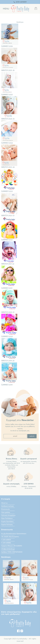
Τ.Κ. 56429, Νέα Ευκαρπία (10, 537)
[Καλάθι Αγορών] (36, 9)
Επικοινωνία (5, 509)
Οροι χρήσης (6, 512)
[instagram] (22, 631)
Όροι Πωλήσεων (7, 518)
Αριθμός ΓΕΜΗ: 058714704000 (12, 552)
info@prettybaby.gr (8, 549)
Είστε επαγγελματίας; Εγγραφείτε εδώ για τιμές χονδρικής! (19, 613)
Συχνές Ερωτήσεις (7, 522)
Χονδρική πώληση (7, 506)
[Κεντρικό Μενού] (6, 9)
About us (4, 503)
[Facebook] (18, 631)
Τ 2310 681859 (6, 540)
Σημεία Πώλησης (7, 525)
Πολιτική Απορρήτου (8, 515)
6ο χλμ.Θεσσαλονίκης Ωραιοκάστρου (14, 534)
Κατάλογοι (20, 22)
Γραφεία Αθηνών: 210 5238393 (12, 546)
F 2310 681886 (6, 543)
